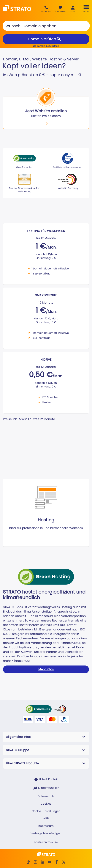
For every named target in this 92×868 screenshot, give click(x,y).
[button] (60, 9)
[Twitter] (64, 862)
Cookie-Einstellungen (46, 811)
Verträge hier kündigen (46, 834)
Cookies (46, 804)
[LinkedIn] (42, 862)
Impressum (46, 826)
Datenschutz (46, 796)
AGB (46, 819)
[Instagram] (35, 862)
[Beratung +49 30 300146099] (46, 9)
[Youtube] (50, 862)
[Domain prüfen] (46, 39)
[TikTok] (28, 862)
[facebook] (57, 862)
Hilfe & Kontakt (49, 779)
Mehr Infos (46, 669)
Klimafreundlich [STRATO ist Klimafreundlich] (49, 788)
